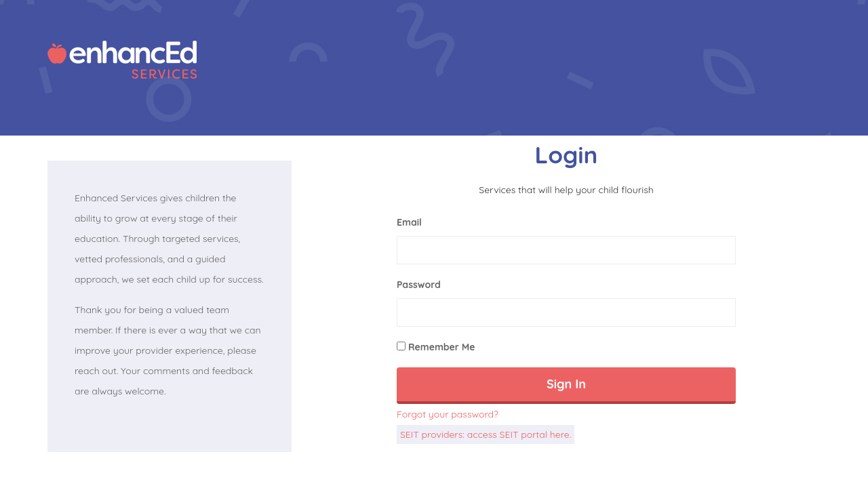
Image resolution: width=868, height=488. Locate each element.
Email (409, 222)
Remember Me (436, 347)
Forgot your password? (448, 414)
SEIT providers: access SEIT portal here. (486, 434)
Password (419, 285)
